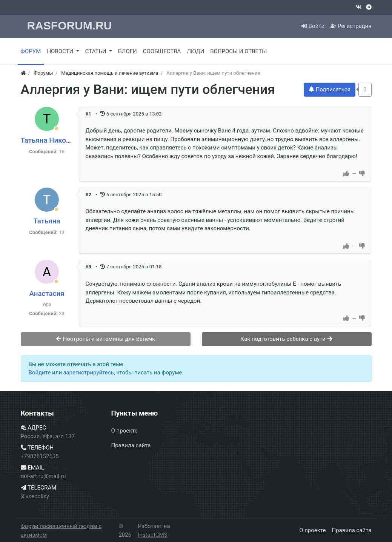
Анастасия (47, 294)
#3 (89, 267)
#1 (89, 114)
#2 (89, 195)
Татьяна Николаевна (55, 140)
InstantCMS (152, 535)
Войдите (40, 373)
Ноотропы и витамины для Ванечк (105, 339)
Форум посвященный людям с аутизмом (61, 530)
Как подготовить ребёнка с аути (286, 339)
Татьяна (47, 221)
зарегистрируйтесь (89, 373)
